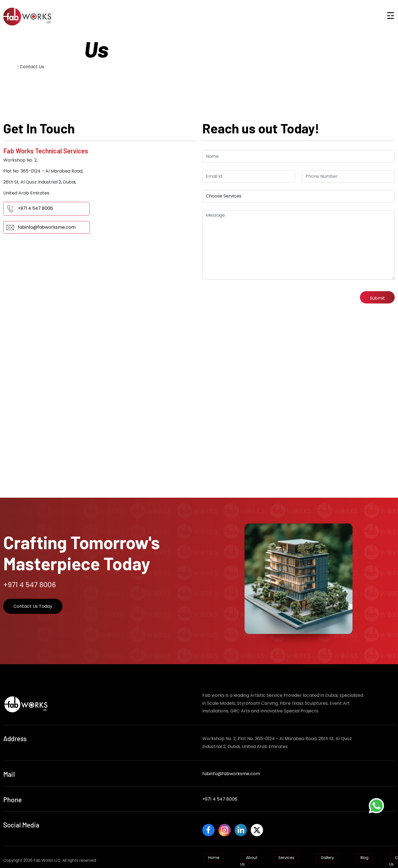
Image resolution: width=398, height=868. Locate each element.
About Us (249, 858)
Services (286, 855)
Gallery (327, 855)
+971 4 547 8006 (35, 208)
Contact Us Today (33, 606)
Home (10, 67)
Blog (364, 855)
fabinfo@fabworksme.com (47, 227)
